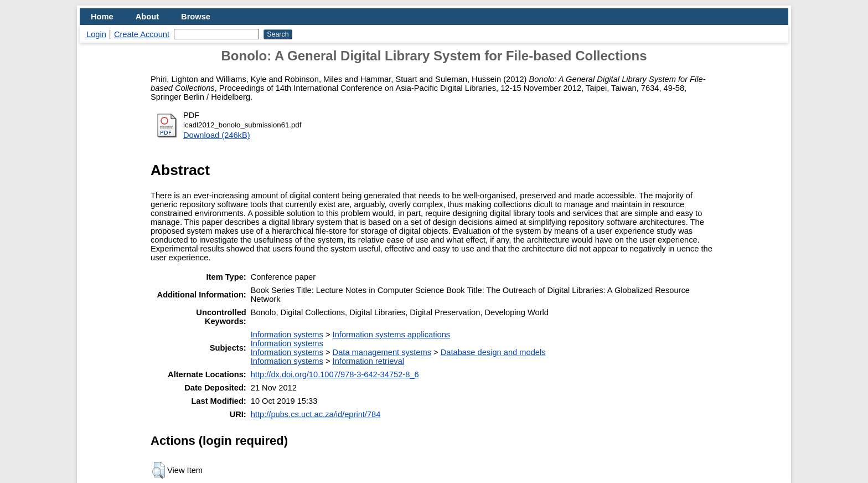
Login (96, 34)
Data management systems (382, 352)
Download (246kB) (217, 135)
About (147, 17)
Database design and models (493, 352)
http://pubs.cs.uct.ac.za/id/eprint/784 (316, 414)
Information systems (287, 335)
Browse (196, 17)
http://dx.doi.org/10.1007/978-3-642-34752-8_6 (335, 374)
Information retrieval (369, 361)
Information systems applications (392, 335)
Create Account (142, 34)
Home (102, 17)
